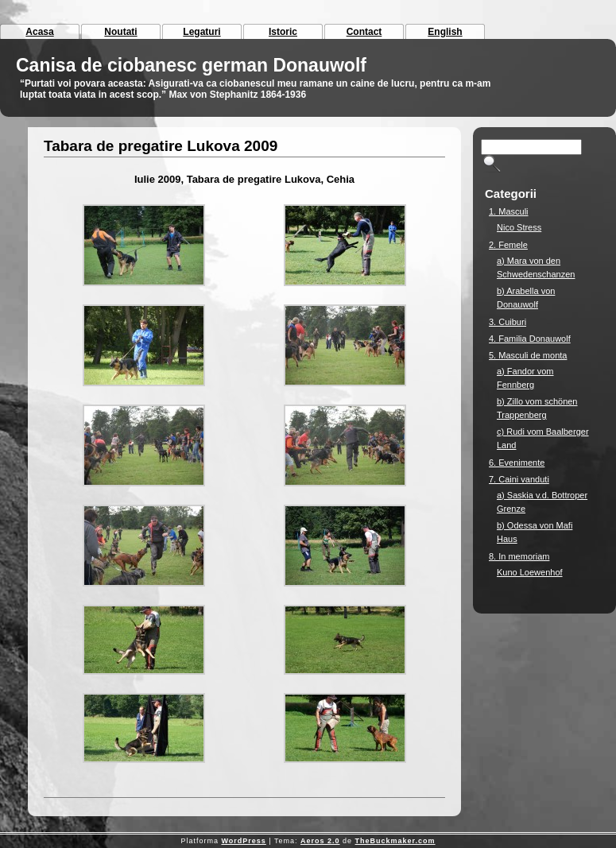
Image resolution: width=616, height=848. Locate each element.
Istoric (283, 32)
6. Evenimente (517, 463)
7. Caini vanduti (519, 479)
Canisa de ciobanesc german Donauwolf (191, 65)
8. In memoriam (519, 556)
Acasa (39, 32)
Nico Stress (519, 227)
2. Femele (508, 245)
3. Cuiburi (508, 322)
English (445, 32)
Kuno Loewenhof (530, 572)
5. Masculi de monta (528, 355)
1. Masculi (509, 211)
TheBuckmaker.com (395, 841)
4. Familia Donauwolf (530, 339)
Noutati (120, 32)
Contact (364, 32)
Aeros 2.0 (320, 841)
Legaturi (201, 32)
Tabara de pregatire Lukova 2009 (161, 146)
